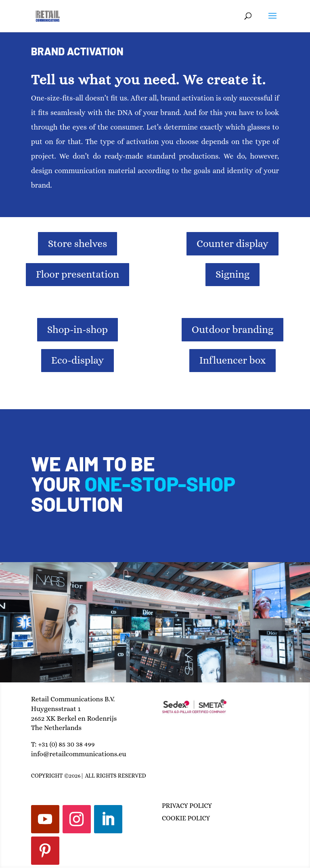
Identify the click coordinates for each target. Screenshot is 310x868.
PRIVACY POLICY (187, 806)
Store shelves (77, 244)
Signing (232, 274)
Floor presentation (77, 274)
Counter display (232, 244)
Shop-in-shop (77, 329)
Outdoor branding (232, 329)
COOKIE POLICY (186, 818)
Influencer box (233, 360)
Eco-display (77, 360)
